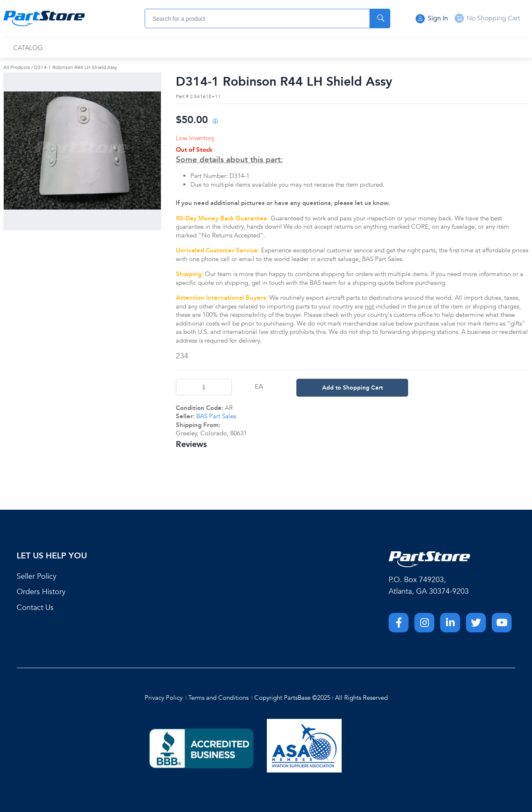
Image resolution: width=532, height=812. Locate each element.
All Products (17, 67)
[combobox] (267, 19)
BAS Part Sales (216, 416)
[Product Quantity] (204, 387)
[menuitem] (28, 48)
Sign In (432, 19)
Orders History (41, 592)
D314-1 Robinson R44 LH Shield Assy (76, 67)
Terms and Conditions (218, 698)
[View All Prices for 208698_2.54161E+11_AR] (215, 122)
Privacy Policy (164, 698)
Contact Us (35, 608)
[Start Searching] (380, 19)
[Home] (44, 19)
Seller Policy (37, 576)
